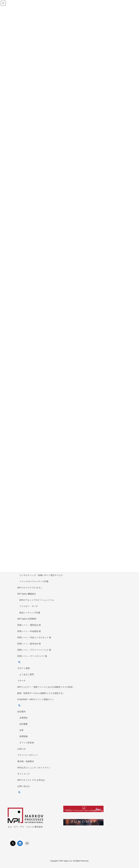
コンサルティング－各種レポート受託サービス (41, 575)
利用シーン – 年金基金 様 (29, 631)
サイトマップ (24, 774)
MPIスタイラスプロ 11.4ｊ (30, 588)
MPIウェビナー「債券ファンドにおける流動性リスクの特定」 (46, 687)
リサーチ (21, 681)
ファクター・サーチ (29, 606)
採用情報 (24, 736)
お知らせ (21, 749)
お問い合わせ (24, 786)
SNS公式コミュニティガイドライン (34, 768)
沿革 (21, 730)
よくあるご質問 (27, 674)
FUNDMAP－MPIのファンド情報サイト (36, 699)
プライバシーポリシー (28, 755)
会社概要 (24, 724)
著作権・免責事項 (26, 761)
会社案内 (21, 712)
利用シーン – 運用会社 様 (29, 625)
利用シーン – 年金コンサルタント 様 (34, 637)
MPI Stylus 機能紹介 (27, 594)
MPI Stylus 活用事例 (27, 619)
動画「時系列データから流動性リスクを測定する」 (41, 693)
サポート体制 (24, 668)
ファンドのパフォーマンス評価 (34, 581)
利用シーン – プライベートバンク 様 (34, 650)
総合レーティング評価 (30, 613)
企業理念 (24, 718)
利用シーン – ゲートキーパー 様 (32, 656)
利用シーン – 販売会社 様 (29, 644)
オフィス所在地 (27, 743)
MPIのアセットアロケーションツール (37, 600)
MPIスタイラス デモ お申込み (31, 780)
